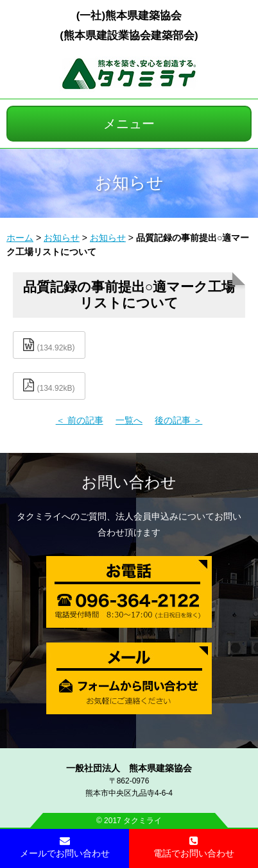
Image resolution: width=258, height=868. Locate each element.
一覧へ (129, 420)
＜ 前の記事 (80, 420)
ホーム (20, 238)
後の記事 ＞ (178, 420)
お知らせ (62, 238)
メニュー (129, 124)
